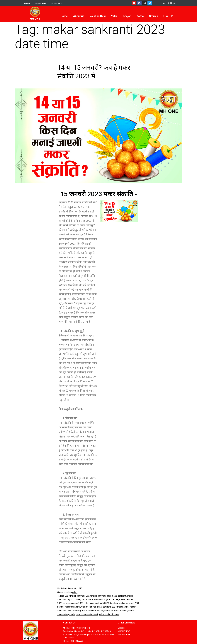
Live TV (168, 16)
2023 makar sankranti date (98, 596)
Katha (140, 16)
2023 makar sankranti (75, 596)
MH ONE (28, 3)
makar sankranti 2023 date (76, 603)
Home (64, 16)
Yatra (114, 16)
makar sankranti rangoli (87, 614)
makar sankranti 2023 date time (104, 603)
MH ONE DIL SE (62, 3)
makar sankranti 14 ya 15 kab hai (103, 599)
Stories (154, 16)
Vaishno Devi (98, 16)
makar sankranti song (109, 614)
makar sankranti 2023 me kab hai (80, 607)
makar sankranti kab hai (93, 611)
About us (79, 16)
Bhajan (127, 16)
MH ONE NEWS (43, 3)
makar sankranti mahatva (116, 611)
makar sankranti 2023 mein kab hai (113, 607)
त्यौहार (75, 592)
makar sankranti (119, 596)
